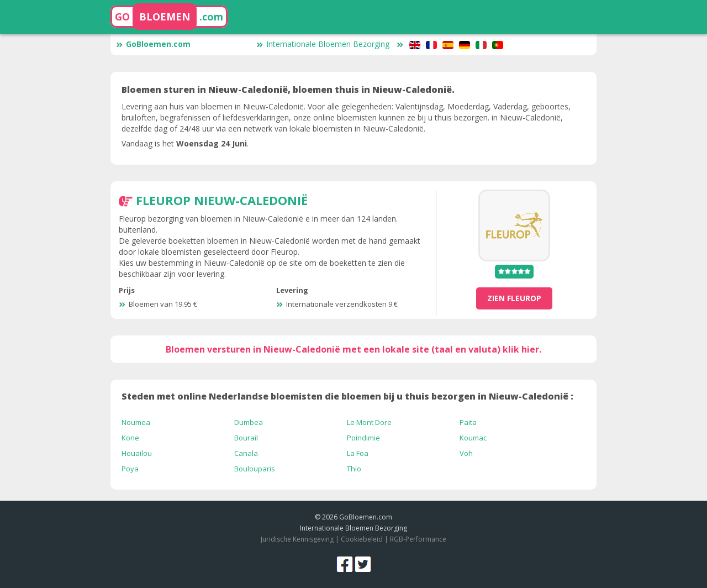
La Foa (358, 453)
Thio (354, 469)
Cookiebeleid (363, 539)
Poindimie (363, 438)
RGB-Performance (418, 539)
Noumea (136, 422)
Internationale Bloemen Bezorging (323, 44)
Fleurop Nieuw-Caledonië (222, 200)
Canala (246, 453)
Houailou (137, 453)
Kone (130, 438)
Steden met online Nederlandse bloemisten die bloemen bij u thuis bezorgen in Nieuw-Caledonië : (347, 396)
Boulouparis (255, 469)
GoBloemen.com (153, 44)
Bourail (246, 438)
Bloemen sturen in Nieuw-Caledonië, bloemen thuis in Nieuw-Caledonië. (288, 90)
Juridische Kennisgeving (297, 539)
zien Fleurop (514, 298)
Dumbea (249, 422)
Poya (130, 469)
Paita (468, 422)
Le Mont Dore (369, 422)
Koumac (473, 438)
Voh (466, 453)
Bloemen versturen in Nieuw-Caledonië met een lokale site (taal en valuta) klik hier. (353, 349)
